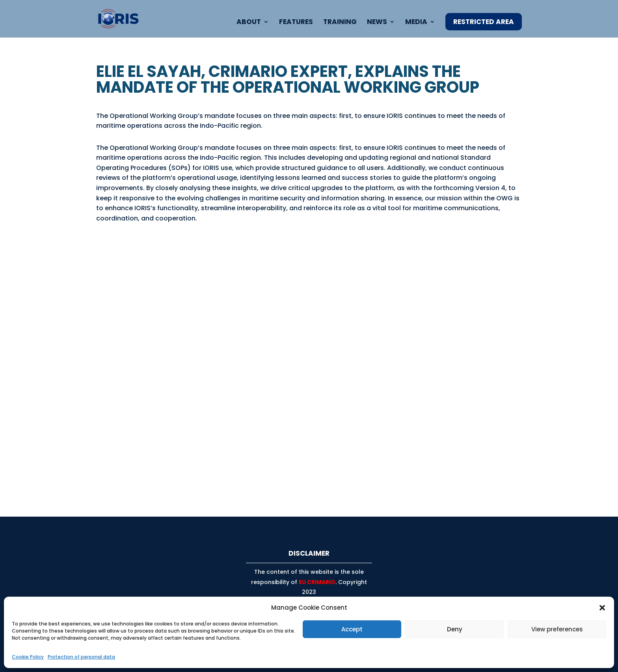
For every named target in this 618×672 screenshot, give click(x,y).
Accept (352, 629)
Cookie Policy (28, 657)
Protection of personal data (81, 657)
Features (296, 23)
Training (340, 23)
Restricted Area (484, 22)
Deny (455, 629)
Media (416, 23)
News (377, 23)
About (249, 23)
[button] (602, 608)
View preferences (557, 629)
